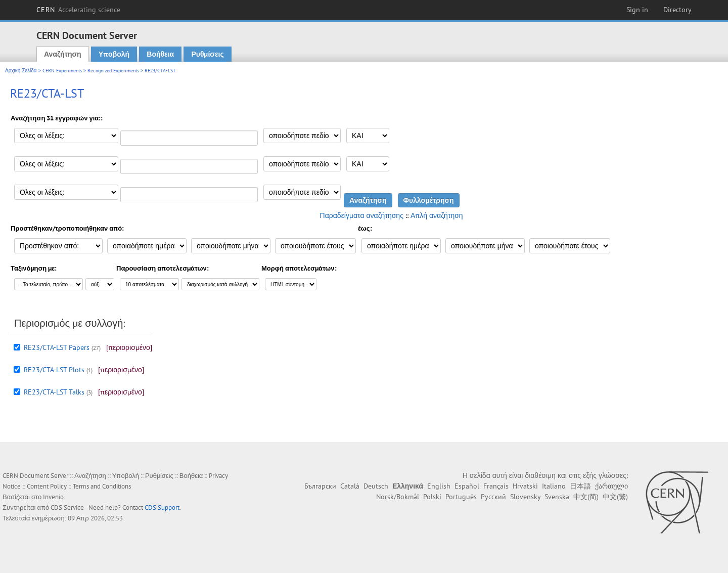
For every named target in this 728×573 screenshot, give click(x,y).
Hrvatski (525, 486)
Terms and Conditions (102, 486)
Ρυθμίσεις (207, 54)
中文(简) (586, 497)
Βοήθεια (160, 54)
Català (350, 486)
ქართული (611, 486)
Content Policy (47, 486)
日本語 (580, 486)
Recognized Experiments (113, 71)
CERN (78, 10)
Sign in (637, 10)
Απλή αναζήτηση (437, 215)
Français (496, 486)
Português (461, 497)
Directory (677, 10)
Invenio (53, 497)
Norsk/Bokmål (398, 497)
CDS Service (67, 508)
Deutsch (376, 486)
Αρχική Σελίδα (21, 71)
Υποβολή (114, 54)
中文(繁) (615, 497)
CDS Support (162, 508)
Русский (493, 497)
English (439, 486)
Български (320, 486)
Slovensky (525, 497)
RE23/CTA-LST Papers (57, 347)
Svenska (557, 497)
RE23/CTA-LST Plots (54, 370)
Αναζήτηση (63, 54)
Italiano (554, 486)
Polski (432, 497)
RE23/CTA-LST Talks (54, 392)
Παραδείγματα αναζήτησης (362, 215)
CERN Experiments (62, 71)
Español (467, 486)
